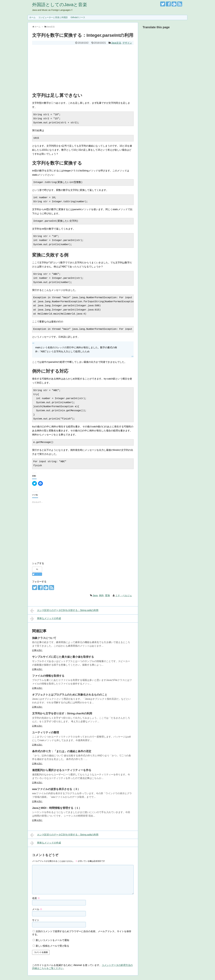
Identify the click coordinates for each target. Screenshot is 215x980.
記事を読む (37, 650)
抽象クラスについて (44, 638)
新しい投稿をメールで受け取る (52, 946)
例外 (101, 595)
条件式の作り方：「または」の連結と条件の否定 (62, 751)
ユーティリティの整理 (46, 732)
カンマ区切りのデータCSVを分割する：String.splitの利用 (64, 611)
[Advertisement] (83, 67)
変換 (107, 595)
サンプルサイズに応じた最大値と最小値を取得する (63, 657)
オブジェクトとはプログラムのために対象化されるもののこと (70, 695)
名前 (36, 898)
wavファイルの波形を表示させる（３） (56, 789)
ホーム (32, 17)
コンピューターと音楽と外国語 (53, 17)
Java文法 (116, 43)
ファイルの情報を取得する (48, 676)
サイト (36, 920)
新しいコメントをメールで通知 (52, 940)
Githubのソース (78, 17)
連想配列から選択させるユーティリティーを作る (62, 770)
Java (95, 595)
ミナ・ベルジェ (124, 595)
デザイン (127, 43)
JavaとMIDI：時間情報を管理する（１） (57, 808)
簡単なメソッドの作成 (45, 619)
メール (37, 909)
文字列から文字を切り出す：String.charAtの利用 (62, 713)
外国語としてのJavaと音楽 (60, 5)
